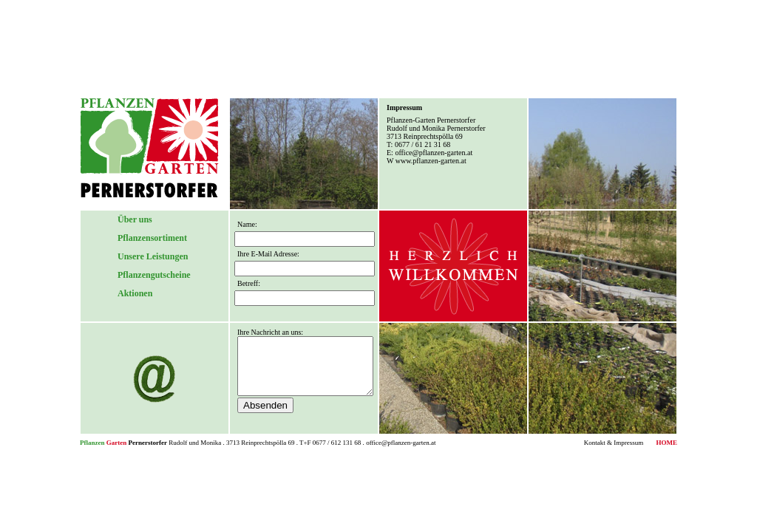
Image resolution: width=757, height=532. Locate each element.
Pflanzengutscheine (154, 275)
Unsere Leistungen (153, 256)
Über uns (135, 219)
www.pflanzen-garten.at (431, 161)
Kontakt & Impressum (614, 443)
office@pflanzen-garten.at (434, 153)
